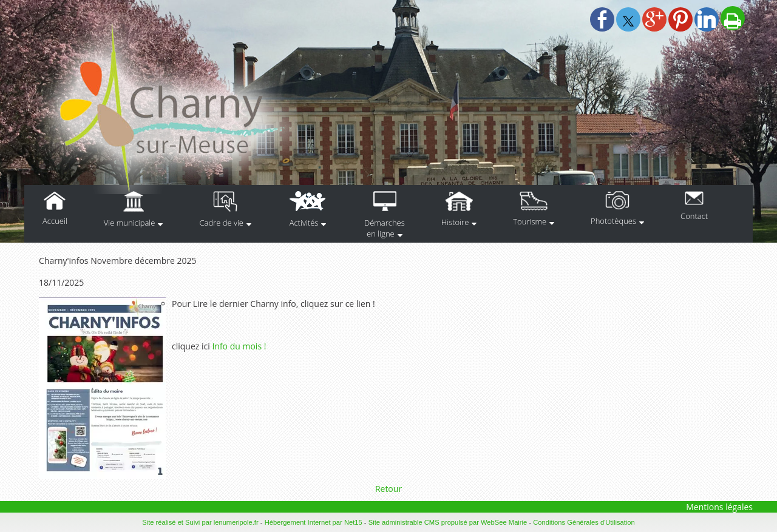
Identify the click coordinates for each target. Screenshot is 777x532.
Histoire (455, 222)
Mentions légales (719, 507)
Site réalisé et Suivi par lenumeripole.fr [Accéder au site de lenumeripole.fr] (200, 522)
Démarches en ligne (385, 228)
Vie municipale (130, 223)
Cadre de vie (221, 223)
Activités (304, 223)
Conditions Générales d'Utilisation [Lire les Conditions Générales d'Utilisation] (584, 522)
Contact (694, 216)
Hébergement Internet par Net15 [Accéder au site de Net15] (314, 522)
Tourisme (530, 221)
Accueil (55, 221)
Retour (388, 489)
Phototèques (613, 221)
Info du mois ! (239, 346)
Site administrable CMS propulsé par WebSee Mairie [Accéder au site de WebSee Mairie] (448, 522)
